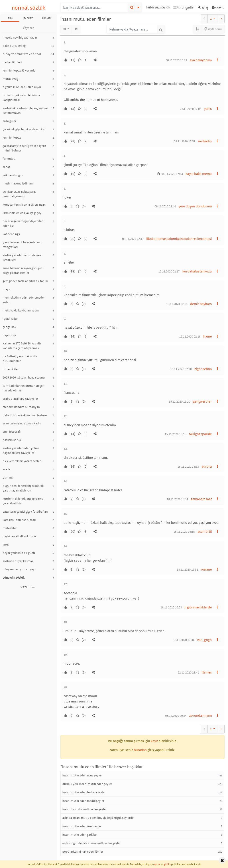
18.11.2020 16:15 (184, 532)
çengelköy (9, 327)
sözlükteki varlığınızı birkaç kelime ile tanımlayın (25, 110)
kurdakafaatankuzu (197, 271)
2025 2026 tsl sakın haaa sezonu (24, 377)
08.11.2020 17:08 (191, 109)
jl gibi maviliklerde (198, 607)
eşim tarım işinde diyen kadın (22, 423)
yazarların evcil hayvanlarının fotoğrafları (22, 245)
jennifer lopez (12, 137)
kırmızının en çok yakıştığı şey (22, 213)
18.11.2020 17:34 (184, 640)
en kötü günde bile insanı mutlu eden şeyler (92, 843)
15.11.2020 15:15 (175, 434)
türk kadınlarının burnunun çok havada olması (23, 388)
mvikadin (205, 141)
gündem (28, 18)
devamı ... (28, 586)
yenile (29, 28)
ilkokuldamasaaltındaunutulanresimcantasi (179, 239)
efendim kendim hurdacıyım (21, 407)
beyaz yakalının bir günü (19, 553)
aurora (207, 466)
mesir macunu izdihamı (18, 183)
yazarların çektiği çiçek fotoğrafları (25, 512)
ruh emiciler (11, 369)
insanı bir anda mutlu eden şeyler (84, 809)
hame (208, 336)
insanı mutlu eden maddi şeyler (83, 801)
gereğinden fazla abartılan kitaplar (25, 281)
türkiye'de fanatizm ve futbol (22, 54)
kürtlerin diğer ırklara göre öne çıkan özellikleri (23, 501)
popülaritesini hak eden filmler (83, 852)
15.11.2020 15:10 (179, 401)
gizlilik (167, 864)
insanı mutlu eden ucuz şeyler (82, 775)
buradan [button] (140, 750)
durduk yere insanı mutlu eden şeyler (87, 784)
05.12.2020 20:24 (176, 716)
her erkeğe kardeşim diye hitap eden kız (23, 223)
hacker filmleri (12, 62)
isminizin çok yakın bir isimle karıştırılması (21, 97)
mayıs (7, 289)
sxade (6, 469)
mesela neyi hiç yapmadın (20, 37)
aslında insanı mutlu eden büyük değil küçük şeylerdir (98, 818)
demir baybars (201, 304)
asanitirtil (205, 531)
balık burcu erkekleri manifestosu (25, 415)
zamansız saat (201, 499)
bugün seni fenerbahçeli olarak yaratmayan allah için (23, 488)
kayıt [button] (154, 741)
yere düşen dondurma (195, 206)
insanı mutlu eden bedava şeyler (84, 792)
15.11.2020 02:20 (181, 369)
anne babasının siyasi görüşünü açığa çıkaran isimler (23, 270)
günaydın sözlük (14, 577)
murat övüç (10, 79)
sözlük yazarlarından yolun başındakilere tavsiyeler (21, 450)
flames (207, 672)
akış (10, 18)
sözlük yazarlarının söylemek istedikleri (22, 257)
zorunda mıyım (201, 715)
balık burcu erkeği (14, 46)
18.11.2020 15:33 (188, 467)
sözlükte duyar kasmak (18, 561)
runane (206, 569)
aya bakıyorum (201, 60)
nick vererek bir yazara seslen (22, 461)
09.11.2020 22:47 (133, 239)
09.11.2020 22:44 (165, 206)
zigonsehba (203, 369)
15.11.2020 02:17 (169, 271)
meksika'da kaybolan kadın (21, 310)
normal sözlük (29, 8)
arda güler (9, 121)
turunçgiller (184, 7)
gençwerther (202, 401)
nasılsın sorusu (13, 440)
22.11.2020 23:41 (188, 672)
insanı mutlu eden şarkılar (80, 835)
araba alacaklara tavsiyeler (20, 399)
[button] (159, 8)
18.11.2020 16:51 (187, 569)
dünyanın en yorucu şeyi (19, 569)
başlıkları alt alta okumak (19, 536)
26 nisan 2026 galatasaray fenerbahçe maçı (20, 194)
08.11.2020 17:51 (185, 141)
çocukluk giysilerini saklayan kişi (24, 129)
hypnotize (9, 335)
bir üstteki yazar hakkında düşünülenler (20, 359)
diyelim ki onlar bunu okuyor (22, 87)
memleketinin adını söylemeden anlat (24, 300)
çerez (157, 864)
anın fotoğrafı (12, 432)
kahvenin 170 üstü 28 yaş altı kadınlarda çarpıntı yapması (22, 346)
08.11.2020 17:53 (172, 174)
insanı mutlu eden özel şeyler (82, 826)
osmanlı (8, 477)
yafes (208, 108)
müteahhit (10, 528)
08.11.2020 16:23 (176, 60)
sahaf (6, 167)
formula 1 (9, 159)
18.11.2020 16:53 (171, 607)
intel (6, 545)
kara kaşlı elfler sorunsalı (19, 520)
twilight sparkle (200, 434)
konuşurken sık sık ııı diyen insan (24, 205)
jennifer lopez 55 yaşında (19, 70)
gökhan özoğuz (13, 175)
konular (47, 18)
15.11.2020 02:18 (177, 304)
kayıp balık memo (199, 174)
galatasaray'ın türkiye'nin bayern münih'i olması (24, 148)
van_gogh (204, 640)
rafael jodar (10, 319)
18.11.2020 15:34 (177, 499)
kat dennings (11, 234)
